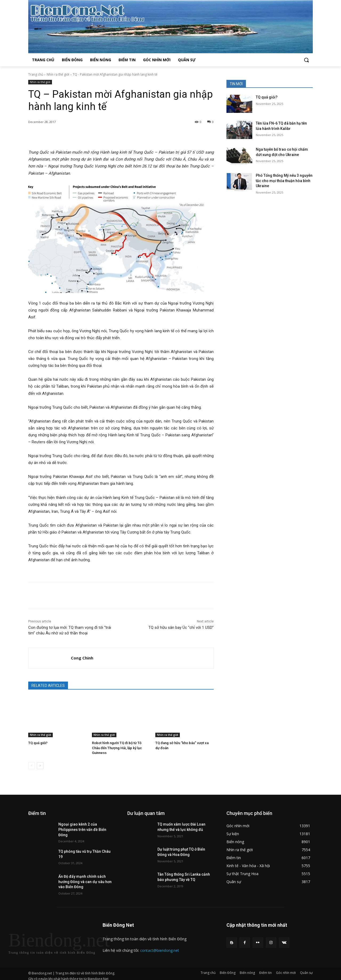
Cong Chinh (82, 658)
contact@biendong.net (160, 946)
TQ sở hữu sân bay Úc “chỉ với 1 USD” (181, 628)
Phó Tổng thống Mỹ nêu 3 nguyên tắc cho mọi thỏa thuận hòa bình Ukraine (284, 181)
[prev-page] (32, 761)
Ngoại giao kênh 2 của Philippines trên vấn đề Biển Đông (82, 825)
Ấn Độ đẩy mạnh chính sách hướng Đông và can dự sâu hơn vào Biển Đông (85, 877)
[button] (306, 60)
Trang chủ (36, 74)
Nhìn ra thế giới (58, 74)
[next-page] (40, 761)
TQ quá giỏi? (38, 743)
